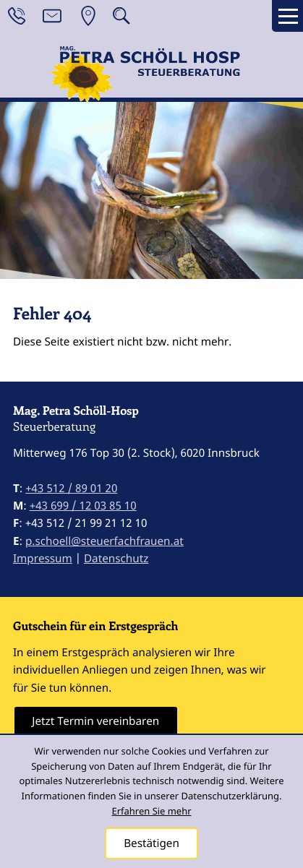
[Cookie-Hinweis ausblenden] (152, 843)
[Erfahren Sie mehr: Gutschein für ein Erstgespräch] (96, 721)
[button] (121, 16)
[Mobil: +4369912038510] (83, 506)
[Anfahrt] (88, 16)
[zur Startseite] (152, 77)
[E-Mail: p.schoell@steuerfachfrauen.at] (52, 16)
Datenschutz (116, 559)
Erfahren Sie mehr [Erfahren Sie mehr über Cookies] (151, 811)
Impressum (43, 559)
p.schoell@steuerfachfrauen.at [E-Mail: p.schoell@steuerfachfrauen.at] (104, 541)
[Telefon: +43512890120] (71, 489)
